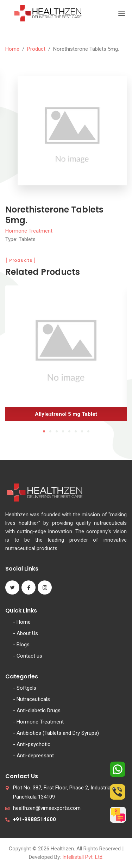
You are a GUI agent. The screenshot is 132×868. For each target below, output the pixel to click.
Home (12, 49)
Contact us (29, 656)
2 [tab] (50, 431)
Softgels (26, 688)
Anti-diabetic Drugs (39, 710)
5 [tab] (69, 431)
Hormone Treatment (29, 231)
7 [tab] (82, 431)
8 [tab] (88, 431)
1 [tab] (44, 431)
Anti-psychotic (33, 744)
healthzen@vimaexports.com (47, 808)
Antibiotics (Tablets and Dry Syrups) (58, 733)
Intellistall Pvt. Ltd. (83, 857)
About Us (27, 633)
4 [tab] (63, 431)
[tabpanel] (66, 356)
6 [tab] (76, 431)
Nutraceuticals (33, 699)
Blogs (23, 645)
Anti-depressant (35, 756)
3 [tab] (57, 431)
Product (36, 49)
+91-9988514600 (34, 819)
